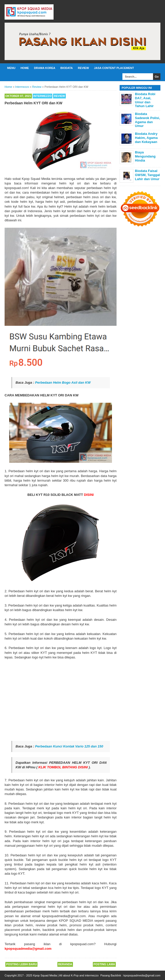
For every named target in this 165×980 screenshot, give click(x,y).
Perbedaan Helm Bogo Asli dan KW (63, 383)
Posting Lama (104, 964)
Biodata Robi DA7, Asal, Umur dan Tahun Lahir (145, 100)
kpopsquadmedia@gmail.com (142, 975)
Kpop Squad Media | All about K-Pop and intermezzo (66, 975)
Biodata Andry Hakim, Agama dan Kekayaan (146, 138)
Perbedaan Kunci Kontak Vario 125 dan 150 (69, 746)
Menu (11, 68)
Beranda (65, 964)
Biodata (67, 68)
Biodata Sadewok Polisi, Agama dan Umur (147, 120)
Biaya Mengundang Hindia (145, 156)
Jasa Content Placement (114, 68)
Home (25, 68)
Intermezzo (43, 96)
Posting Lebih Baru (21, 964)
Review (83, 68)
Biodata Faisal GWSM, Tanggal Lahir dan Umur (147, 175)
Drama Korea (45, 68)
